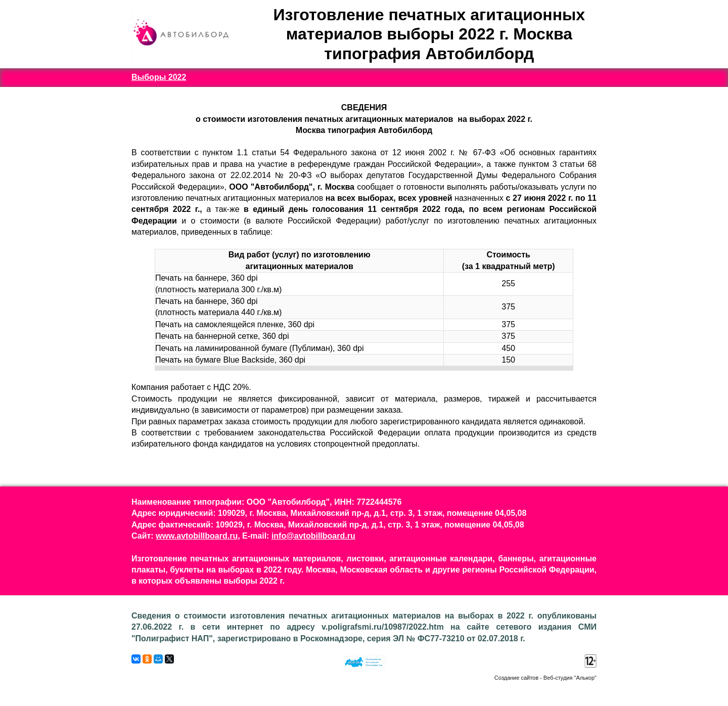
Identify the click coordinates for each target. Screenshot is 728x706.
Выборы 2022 (159, 77)
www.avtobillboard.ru (197, 536)
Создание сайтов (516, 678)
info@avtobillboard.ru (313, 536)
